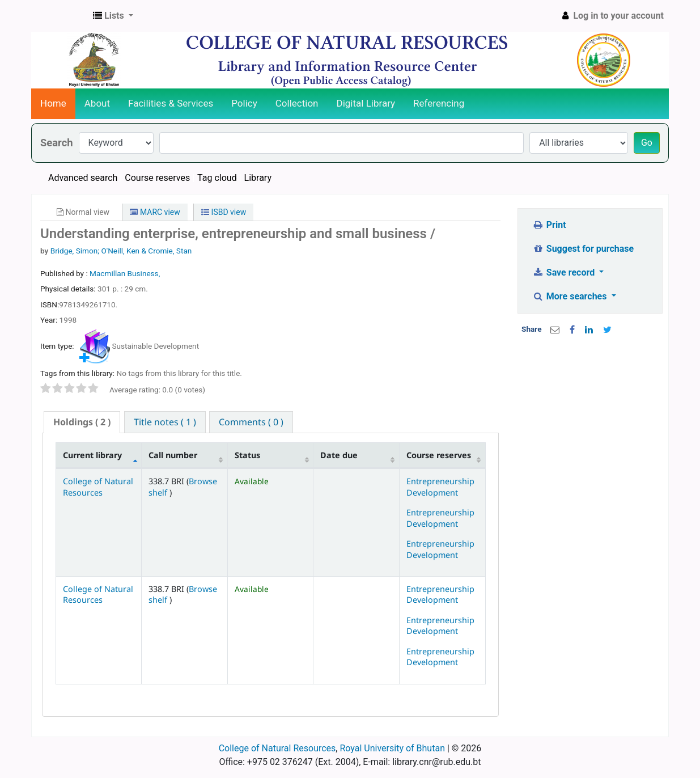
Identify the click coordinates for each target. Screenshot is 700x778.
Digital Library (366, 103)
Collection (297, 103)
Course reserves (157, 178)
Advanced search (83, 178)
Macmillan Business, (125, 273)
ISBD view (224, 212)
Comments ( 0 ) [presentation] (251, 422)
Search (57, 143)
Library (258, 178)
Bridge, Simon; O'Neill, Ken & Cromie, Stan (121, 251)
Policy (244, 103)
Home (53, 103)
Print (549, 225)
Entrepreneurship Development (440, 487)
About (97, 103)
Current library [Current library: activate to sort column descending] (92, 455)
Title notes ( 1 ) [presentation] (165, 422)
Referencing (439, 103)
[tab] (82, 422)
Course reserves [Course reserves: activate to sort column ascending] (439, 455)
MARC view (155, 212)
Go (647, 143)
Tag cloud (217, 178)
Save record (565, 272)
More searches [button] (570, 296)
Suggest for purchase (583, 249)
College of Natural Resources (98, 487)
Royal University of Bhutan (392, 748)
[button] (113, 16)
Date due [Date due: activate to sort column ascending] (339, 455)
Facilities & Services (171, 103)
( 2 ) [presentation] (82, 422)
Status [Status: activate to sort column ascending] (247, 455)
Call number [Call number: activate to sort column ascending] (173, 455)
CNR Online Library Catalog (60, 16)
